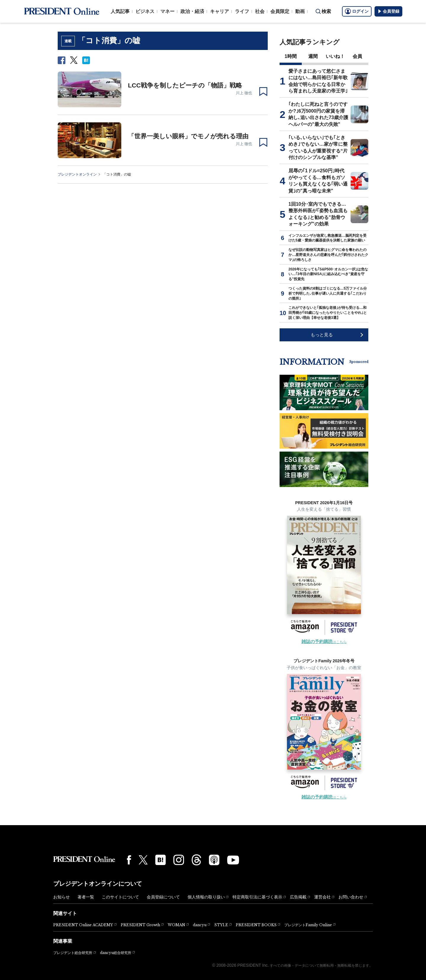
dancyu (200, 925)
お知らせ (62, 897)
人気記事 (120, 11)
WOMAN (176, 925)
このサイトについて (120, 897)
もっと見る (322, 335)
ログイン (357, 11)
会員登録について (163, 897)
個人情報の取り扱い (206, 897)
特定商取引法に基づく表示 (257, 897)
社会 (260, 11)
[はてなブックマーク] (160, 860)
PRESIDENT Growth (140, 925)
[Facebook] (129, 860)
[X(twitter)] (143, 860)
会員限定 (280, 11)
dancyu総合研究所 (116, 953)
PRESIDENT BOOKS (256, 925)
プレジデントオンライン (77, 174)
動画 (300, 11)
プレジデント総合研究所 (73, 953)
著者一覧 (86, 897)
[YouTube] (233, 860)
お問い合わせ (351, 897)
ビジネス (145, 11)
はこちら (324, 642)
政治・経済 (192, 11)
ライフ (242, 11)
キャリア (220, 11)
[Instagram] (179, 860)
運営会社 (322, 897)
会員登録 (388, 11)
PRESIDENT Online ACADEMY (83, 925)
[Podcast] (214, 860)
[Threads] (196, 860)
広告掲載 (298, 897)
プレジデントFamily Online (308, 925)
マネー (167, 11)
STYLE (221, 925)
